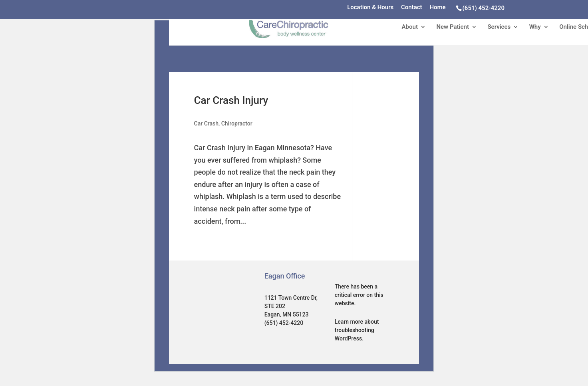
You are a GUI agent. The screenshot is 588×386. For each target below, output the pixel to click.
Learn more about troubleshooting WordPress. (357, 330)
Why (535, 27)
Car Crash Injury (231, 100)
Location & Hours (370, 8)
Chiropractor (237, 123)
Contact (412, 8)
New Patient (453, 27)
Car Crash (207, 123)
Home (437, 8)
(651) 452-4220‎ (484, 8)
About (410, 27)
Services (499, 27)
